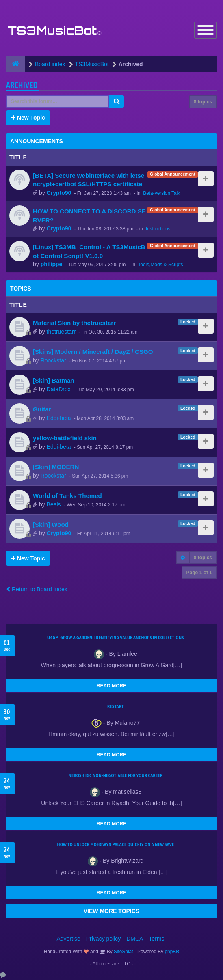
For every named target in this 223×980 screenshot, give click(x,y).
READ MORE (111, 686)
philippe (52, 265)
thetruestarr (61, 332)
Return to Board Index (37, 590)
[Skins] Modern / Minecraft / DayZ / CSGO (93, 352)
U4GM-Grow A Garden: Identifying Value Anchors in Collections (116, 638)
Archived (22, 85)
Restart (116, 707)
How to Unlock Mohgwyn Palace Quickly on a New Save (115, 845)
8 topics (203, 102)
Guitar (42, 410)
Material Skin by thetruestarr (74, 323)
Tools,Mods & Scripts (160, 265)
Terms (156, 939)
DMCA (135, 939)
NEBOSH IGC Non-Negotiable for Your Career (116, 776)
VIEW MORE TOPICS (111, 911)
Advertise (69, 939)
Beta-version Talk (161, 193)
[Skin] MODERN (56, 467)
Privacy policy (104, 939)
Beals (54, 504)
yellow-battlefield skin (65, 438)
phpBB (172, 952)
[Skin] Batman (54, 381)
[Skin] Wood (51, 525)
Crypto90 (59, 193)
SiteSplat (123, 952)
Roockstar (53, 360)
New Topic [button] (28, 118)
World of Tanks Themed (67, 496)
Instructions (158, 229)
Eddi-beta (59, 418)
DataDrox (59, 389)
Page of (199, 573)
